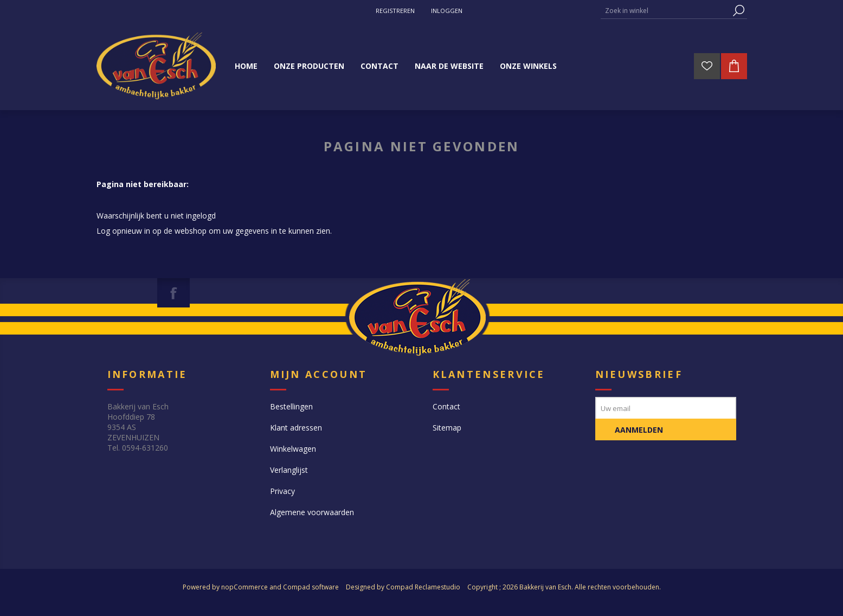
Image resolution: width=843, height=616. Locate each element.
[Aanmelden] (666, 408)
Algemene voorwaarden (312, 512)
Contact (446, 406)
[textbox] (666, 11)
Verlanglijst (289, 470)
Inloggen (447, 11)
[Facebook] (173, 293)
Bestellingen (291, 406)
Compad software (311, 587)
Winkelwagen (293, 449)
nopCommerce (244, 587)
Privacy (282, 491)
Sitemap (447, 428)
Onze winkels (528, 66)
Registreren (395, 11)
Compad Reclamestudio (423, 587)
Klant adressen (296, 428)
